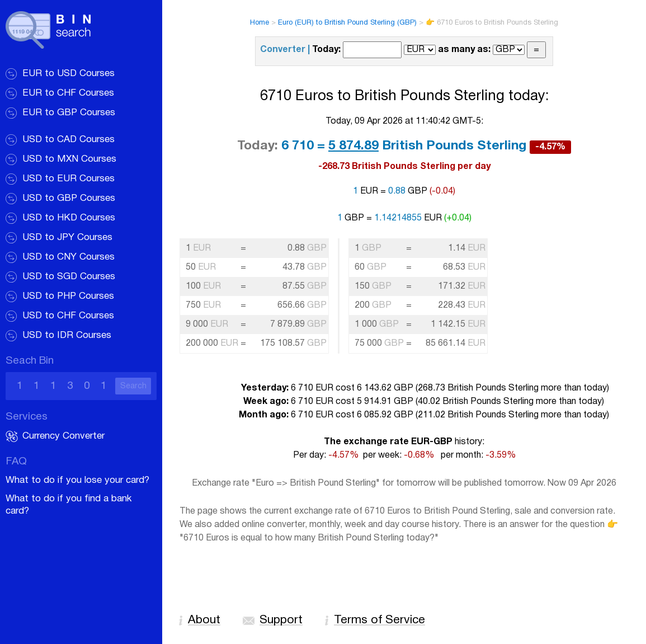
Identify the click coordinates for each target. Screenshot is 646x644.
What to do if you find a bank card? (69, 505)
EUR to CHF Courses (68, 93)
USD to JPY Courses (67, 238)
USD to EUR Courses (69, 179)
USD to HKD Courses (69, 218)
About (204, 620)
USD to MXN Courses (69, 159)
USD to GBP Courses (69, 198)
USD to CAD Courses (69, 140)
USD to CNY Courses (69, 257)
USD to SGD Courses (69, 277)
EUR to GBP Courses (69, 113)
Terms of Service (379, 620)
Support (281, 620)
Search (133, 386)
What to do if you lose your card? (77, 480)
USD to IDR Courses (67, 335)
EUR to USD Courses (69, 74)
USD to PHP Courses (68, 296)
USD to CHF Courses (68, 316)
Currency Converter (63, 436)
